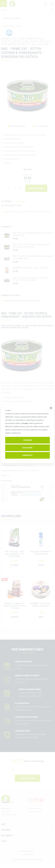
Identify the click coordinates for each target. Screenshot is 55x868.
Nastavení (27, 448)
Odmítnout (27, 455)
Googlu (25, 423)
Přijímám (27, 440)
